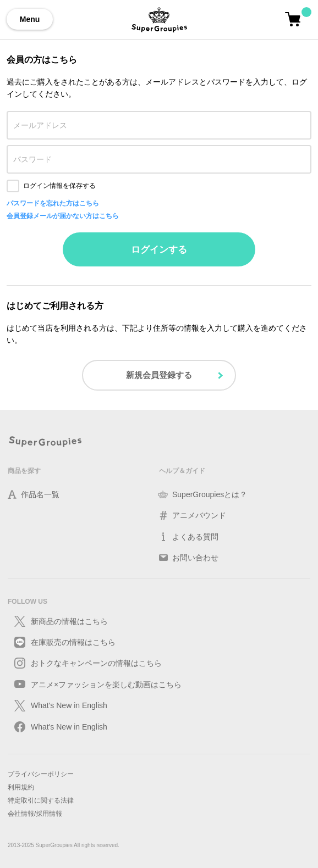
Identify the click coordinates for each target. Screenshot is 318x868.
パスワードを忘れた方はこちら (53, 203)
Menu (30, 19)
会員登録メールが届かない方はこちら (63, 216)
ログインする (159, 250)
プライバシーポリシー (41, 774)
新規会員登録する (159, 375)
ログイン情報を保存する (59, 186)
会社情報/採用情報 (35, 814)
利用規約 (21, 787)
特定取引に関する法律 (41, 800)
